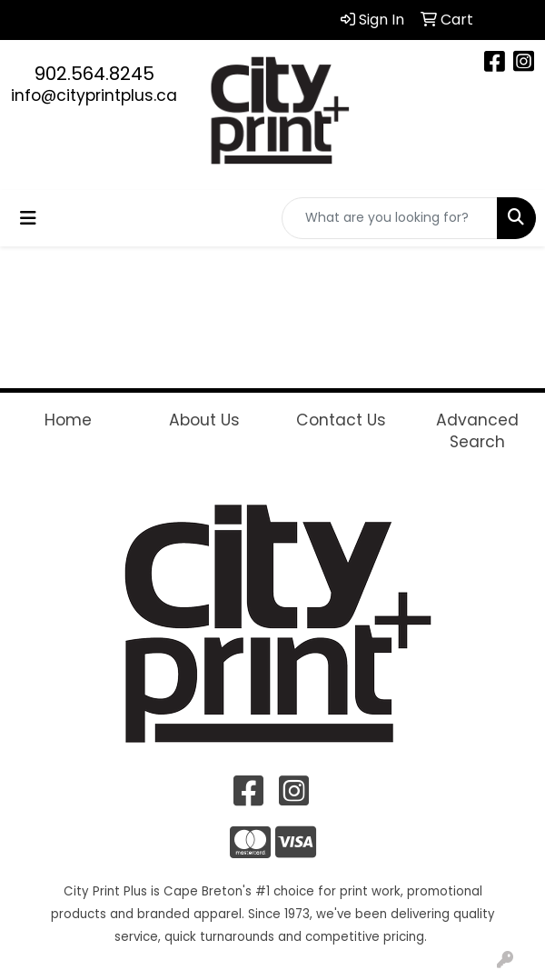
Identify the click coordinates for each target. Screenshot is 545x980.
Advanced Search (477, 431)
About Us (204, 420)
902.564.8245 (94, 74)
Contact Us (341, 420)
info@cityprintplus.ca (94, 95)
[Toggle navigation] (28, 218)
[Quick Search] (390, 218)
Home (68, 420)
